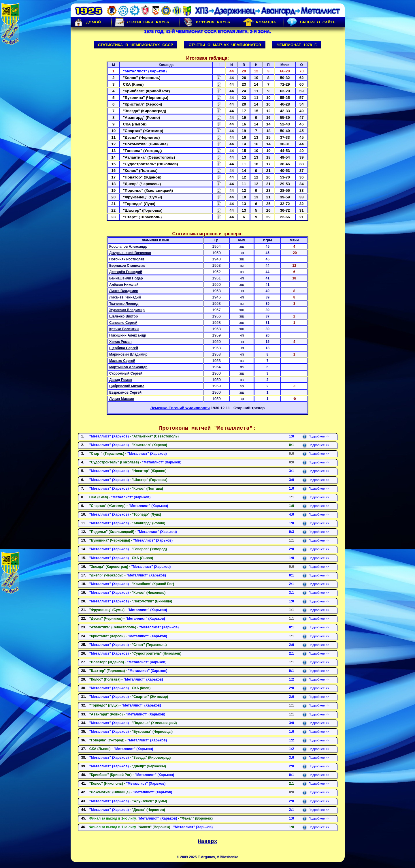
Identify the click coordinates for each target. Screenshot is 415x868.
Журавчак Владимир (127, 310)
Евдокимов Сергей (125, 392)
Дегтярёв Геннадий (126, 272)
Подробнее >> (316, 436)
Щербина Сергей (124, 348)
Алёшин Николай (124, 285)
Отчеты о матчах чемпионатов (225, 45)
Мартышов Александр (128, 367)
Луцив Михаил (122, 399)
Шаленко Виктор (123, 316)
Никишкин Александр (128, 335)
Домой (87, 22)
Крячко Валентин (124, 329)
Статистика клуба (142, 22)
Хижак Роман (120, 342)
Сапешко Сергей (123, 323)
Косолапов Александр (128, 247)
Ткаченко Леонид (124, 304)
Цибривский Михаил (127, 386)
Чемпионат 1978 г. (297, 45)
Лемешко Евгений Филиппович (180, 408)
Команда (260, 22)
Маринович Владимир (128, 354)
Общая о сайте (311, 22)
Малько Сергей (122, 361)
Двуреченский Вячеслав (130, 253)
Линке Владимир (124, 291)
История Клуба (207, 22)
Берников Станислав (127, 266)
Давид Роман (120, 380)
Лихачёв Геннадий (125, 297)
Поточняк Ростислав (127, 259)
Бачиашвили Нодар (126, 278)
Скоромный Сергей (126, 373)
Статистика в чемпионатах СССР (136, 45)
